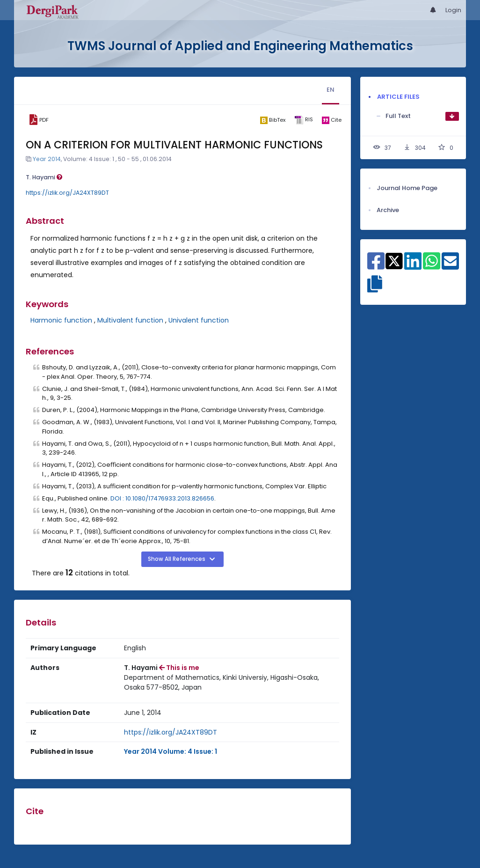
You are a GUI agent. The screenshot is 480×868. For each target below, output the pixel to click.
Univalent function (199, 320)
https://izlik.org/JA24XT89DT (67, 193)
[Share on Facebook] (376, 266)
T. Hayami (44, 177)
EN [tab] (331, 90)
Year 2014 (47, 159)
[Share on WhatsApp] (432, 266)
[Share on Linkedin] (413, 266)
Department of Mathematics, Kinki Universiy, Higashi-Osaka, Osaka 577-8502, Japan (222, 682)
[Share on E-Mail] (450, 266)
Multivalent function (130, 320)
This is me (179, 668)
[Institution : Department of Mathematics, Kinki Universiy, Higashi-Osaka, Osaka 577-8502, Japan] (229, 683)
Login (453, 10)
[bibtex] (273, 120)
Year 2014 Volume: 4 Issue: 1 (171, 751)
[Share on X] (394, 260)
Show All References (177, 559)
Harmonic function (61, 320)
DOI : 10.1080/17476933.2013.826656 (162, 498)
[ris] (304, 120)
